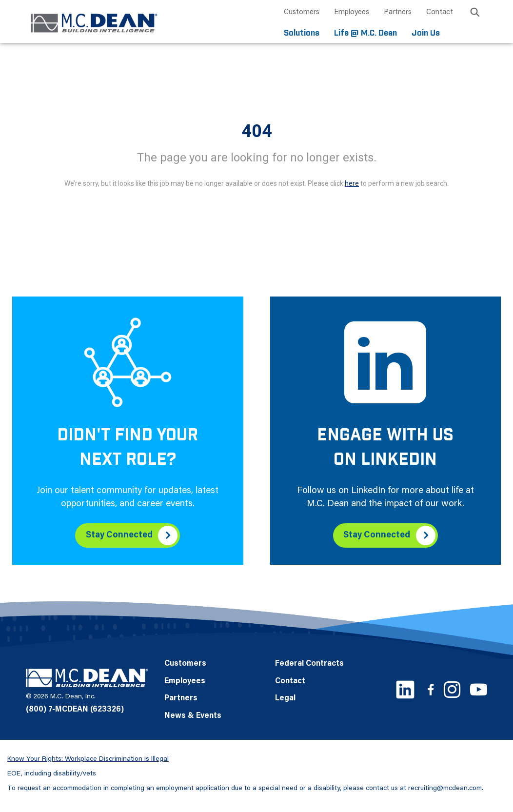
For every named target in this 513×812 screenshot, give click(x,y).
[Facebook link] (431, 689)
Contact (440, 12)
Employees (352, 12)
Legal (285, 698)
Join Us (426, 33)
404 (257, 131)
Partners (398, 12)
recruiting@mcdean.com (445, 788)
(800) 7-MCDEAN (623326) (75, 709)
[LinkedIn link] (405, 689)
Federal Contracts (309, 663)
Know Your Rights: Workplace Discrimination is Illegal (88, 758)
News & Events (193, 715)
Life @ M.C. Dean (365, 33)
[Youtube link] (479, 689)
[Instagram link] (452, 689)
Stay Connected (119, 535)
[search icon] (475, 14)
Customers (302, 12)
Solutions (302, 33)
